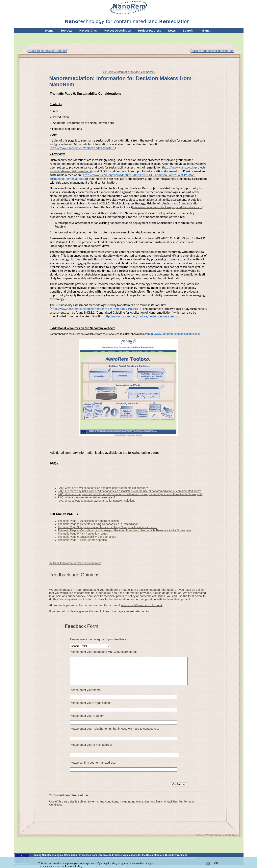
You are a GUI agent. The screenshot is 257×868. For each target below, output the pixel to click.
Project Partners (150, 30)
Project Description (117, 30)
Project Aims (88, 30)
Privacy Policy (74, 866)
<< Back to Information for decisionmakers (129, 72)
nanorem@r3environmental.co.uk (142, 605)
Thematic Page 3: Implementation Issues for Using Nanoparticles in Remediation (107, 527)
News (172, 30)
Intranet (205, 30)
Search (188, 30)
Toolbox (66, 30)
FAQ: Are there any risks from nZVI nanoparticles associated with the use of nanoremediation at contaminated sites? (129, 491)
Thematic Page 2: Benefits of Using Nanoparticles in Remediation (98, 524)
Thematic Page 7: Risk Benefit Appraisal (83, 540)
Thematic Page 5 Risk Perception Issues (83, 534)
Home (49, 30)
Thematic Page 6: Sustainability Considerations (87, 537)
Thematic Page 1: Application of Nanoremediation (88, 521)
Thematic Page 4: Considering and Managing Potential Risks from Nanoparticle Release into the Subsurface (124, 530)
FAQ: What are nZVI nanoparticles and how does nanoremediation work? (103, 488)
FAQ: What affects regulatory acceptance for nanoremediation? (97, 501)
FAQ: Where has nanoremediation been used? (86, 497)
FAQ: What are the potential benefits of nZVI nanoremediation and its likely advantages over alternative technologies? (130, 494)
